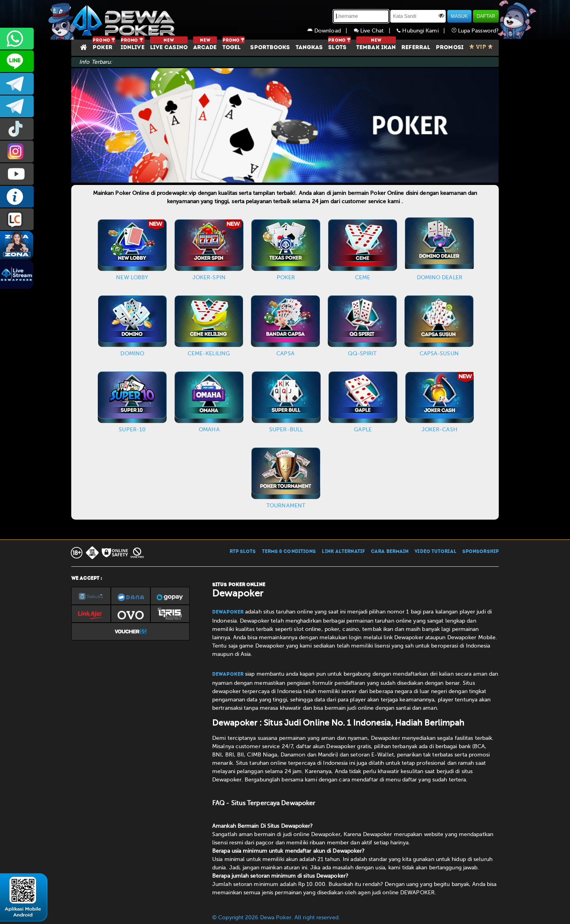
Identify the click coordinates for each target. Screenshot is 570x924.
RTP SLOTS (243, 552)
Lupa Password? (475, 31)
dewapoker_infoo (17, 84)
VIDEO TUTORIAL (435, 552)
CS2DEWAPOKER (17, 61)
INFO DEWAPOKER (17, 197)
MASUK (459, 16)
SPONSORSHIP (481, 552)
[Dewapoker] (125, 20)
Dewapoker (228, 612)
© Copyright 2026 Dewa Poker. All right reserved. (276, 917)
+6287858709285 (17, 39)
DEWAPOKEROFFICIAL (17, 174)
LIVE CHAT (17, 219)
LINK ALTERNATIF (343, 552)
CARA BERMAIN (390, 552)
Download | (331, 31)
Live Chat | (375, 31)
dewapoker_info (17, 106)
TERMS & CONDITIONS (289, 552)
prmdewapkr (17, 129)
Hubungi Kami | (424, 31)
